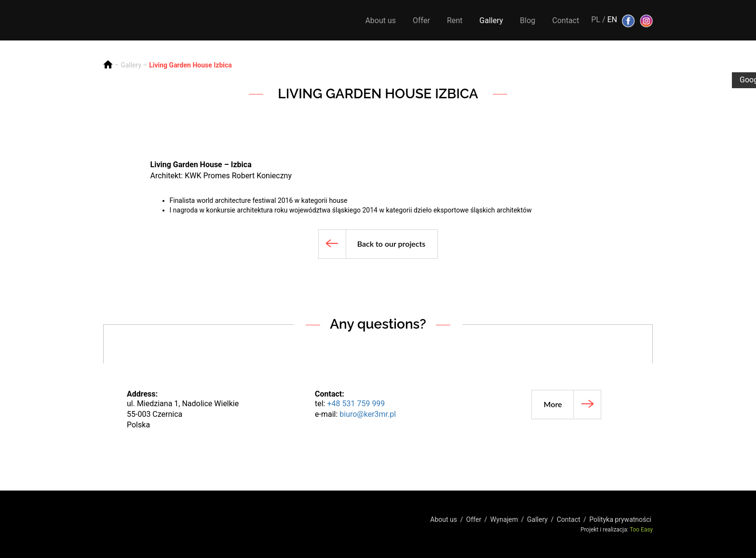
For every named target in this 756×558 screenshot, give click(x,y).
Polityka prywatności (620, 519)
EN (612, 20)
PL (596, 20)
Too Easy (641, 530)
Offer (421, 20)
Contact (566, 20)
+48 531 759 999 (356, 404)
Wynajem (504, 519)
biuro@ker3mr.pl (368, 414)
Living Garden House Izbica (190, 65)
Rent (455, 20)
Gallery (491, 20)
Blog (527, 20)
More (553, 404)
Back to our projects (391, 244)
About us (380, 20)
